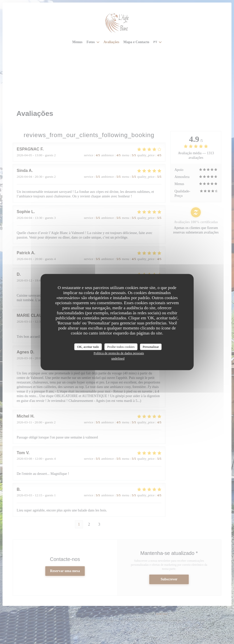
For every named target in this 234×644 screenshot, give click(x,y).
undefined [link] (118, 358)
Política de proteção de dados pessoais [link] (119, 353)
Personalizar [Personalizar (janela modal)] (151, 347)
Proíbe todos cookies (121, 347)
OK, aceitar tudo (88, 347)
